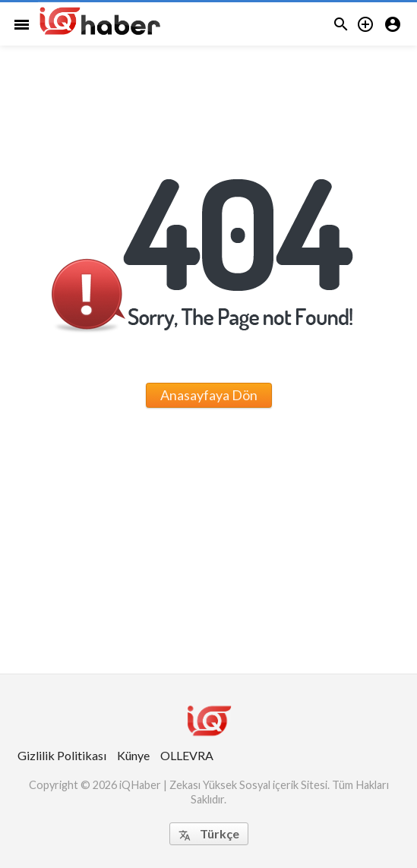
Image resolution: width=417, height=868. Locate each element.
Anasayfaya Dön (209, 395)
